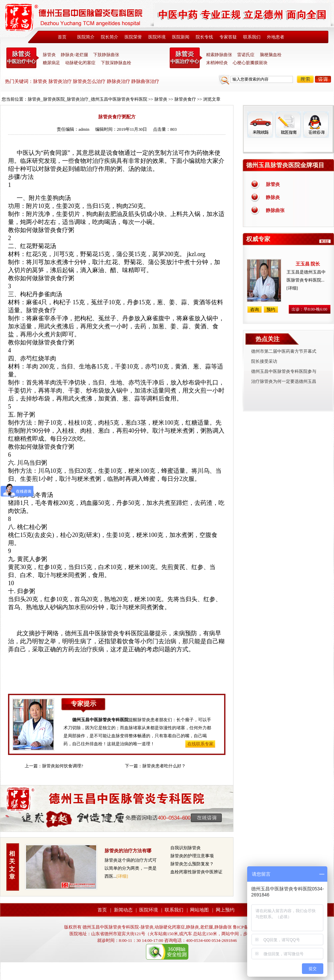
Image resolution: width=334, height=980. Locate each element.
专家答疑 (228, 37)
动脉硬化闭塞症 (80, 63)
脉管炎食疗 (185, 99)
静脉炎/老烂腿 (74, 55)
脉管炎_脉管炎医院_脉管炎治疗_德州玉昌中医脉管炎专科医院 (88, 99)
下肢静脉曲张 (106, 55)
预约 (271, 309)
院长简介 (110, 37)
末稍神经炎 (186, 58)
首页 (62, 37)
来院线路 (260, 125)
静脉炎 (273, 197)
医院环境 (157, 37)
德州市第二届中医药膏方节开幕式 (284, 351)
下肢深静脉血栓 (116, 63)
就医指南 (288, 125)
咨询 (323, 79)
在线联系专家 (200, 744)
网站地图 (199, 910)
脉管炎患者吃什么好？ (164, 766)
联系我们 (252, 37)
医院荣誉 (133, 37)
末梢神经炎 (217, 63)
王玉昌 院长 (308, 264)
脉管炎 (49, 55)
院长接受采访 (264, 361)
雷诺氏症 (246, 55)
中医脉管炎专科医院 (23, 58)
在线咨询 (316, 125)
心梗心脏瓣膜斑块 (250, 63)
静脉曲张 (275, 210)
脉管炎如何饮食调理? (63, 766)
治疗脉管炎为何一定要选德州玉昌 (284, 381)
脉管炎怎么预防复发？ (192, 864)
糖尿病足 (51, 63)
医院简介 (86, 37)
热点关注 (268, 339)
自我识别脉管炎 (186, 848)
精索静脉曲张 (219, 55)
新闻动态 (123, 910)
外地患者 (276, 37)
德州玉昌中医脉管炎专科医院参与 (284, 371)
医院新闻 (181, 37)
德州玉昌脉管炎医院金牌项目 (285, 165)
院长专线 (204, 37)
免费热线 (288, 145)
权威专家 (258, 239)
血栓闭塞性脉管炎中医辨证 (196, 872)
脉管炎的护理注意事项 (192, 856)
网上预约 (225, 910)
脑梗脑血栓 (271, 55)
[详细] (122, 876)
